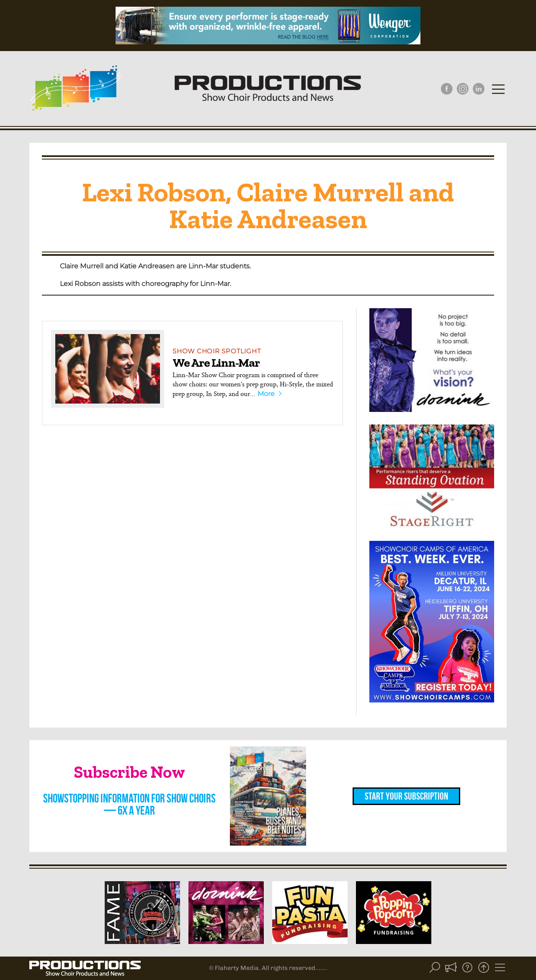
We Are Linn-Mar (216, 363)
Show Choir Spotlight (216, 351)
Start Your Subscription (406, 796)
